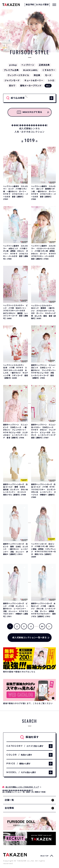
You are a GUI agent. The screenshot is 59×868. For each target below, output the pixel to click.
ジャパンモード (12, 80)
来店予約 (30, 5)
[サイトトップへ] (15, 855)
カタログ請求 (42, 5)
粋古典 (37, 75)
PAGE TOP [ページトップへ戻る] (44, 856)
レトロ (51, 80)
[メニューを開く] (54, 5)
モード (48, 75)
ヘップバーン (28, 65)
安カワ (12, 86)
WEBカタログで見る (30, 112)
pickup (13, 65)
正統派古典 (44, 65)
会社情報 (9, 808)
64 (42, 626)
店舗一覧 (9, 800)
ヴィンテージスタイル (18, 75)
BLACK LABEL (30, 70)
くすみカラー (49, 70)
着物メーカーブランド (31, 86)
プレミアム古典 (11, 70)
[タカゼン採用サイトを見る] (29, 838)
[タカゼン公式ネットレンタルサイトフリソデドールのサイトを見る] (29, 824)
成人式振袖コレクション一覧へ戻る (29, 638)
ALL (48, 86)
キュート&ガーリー (34, 80)
